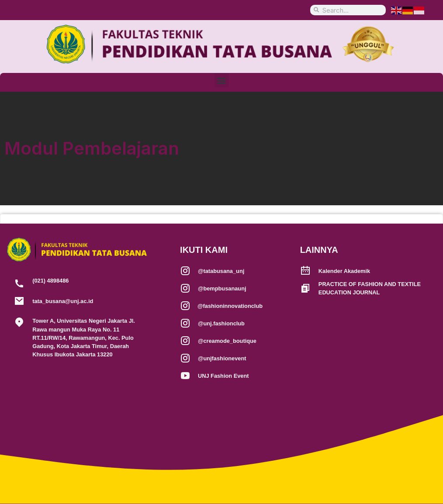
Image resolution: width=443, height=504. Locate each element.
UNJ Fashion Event (223, 376)
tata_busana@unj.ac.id (63, 301)
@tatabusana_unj (221, 271)
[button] (222, 80)
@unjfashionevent (222, 358)
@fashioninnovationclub (230, 306)
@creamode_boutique (227, 341)
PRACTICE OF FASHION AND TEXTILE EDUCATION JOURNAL (370, 288)
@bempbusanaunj (222, 288)
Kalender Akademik (344, 271)
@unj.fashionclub (221, 323)
